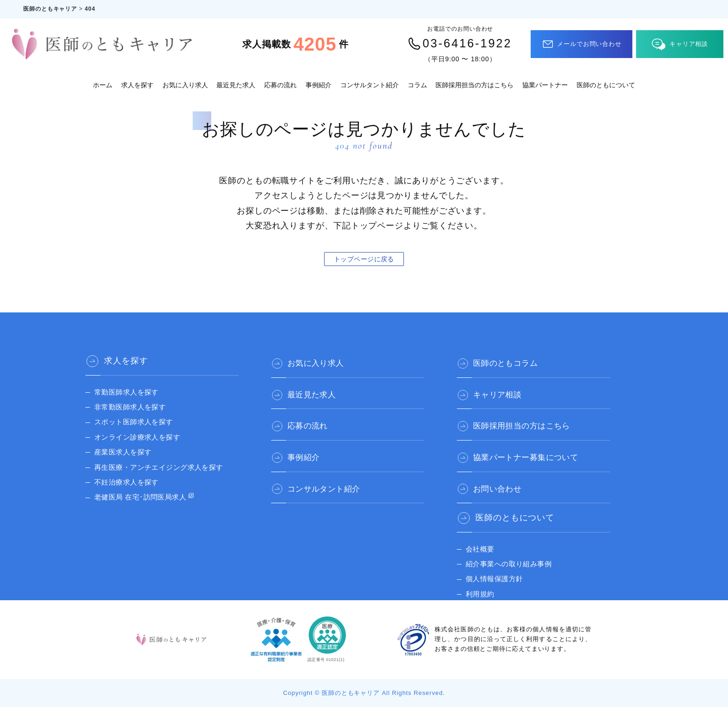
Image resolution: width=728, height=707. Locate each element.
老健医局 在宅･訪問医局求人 (144, 497)
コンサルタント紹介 (370, 85)
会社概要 (481, 543)
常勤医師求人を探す (129, 392)
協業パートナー (545, 85)
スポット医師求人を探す (137, 422)
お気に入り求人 (185, 85)
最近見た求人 (236, 85)
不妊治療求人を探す (129, 482)
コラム (417, 85)
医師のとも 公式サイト (506, 603)
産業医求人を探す (125, 452)
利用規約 (481, 588)
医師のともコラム (510, 361)
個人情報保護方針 (497, 573)
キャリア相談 (680, 44)
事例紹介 (318, 85)
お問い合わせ (502, 481)
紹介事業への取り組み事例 (512, 558)
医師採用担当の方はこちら (474, 85)
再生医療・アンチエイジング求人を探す (164, 467)
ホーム (103, 85)
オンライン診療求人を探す (141, 437)
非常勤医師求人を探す (133, 407)
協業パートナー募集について (533, 451)
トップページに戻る (364, 259)
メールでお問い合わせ (582, 44)
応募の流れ (280, 85)
